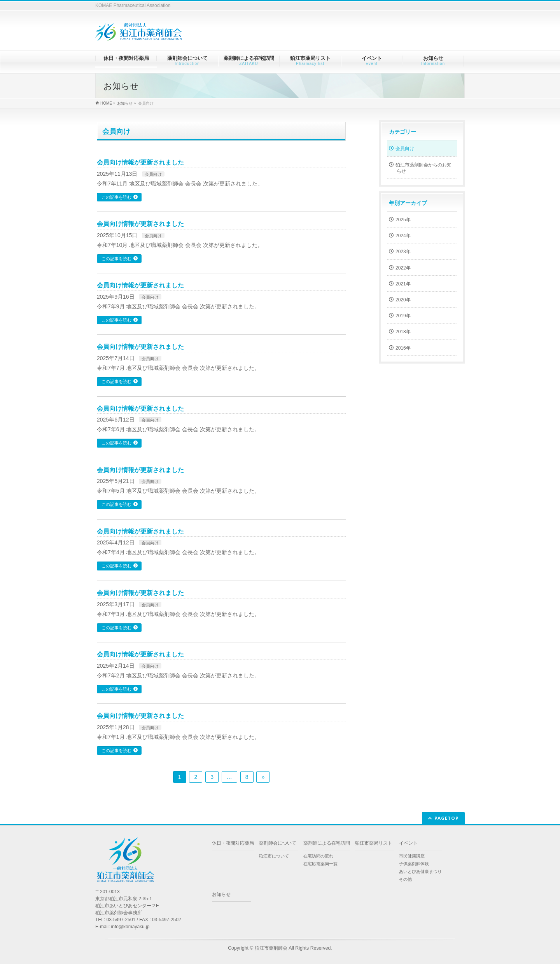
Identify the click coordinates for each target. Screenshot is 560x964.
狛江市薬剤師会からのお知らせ (423, 168)
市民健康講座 (412, 856)
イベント (408, 843)
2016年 (403, 348)
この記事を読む (116, 197)
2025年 (403, 220)
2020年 (403, 300)
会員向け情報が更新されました (140, 162)
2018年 (403, 332)
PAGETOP (447, 818)
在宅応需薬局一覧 (320, 864)
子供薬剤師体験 (414, 864)
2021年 (403, 284)
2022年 (403, 268)
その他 (405, 879)
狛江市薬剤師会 (271, 948)
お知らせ (221, 894)
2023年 (403, 252)
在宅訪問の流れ (318, 856)
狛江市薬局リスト (374, 843)
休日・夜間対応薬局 (233, 843)
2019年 (403, 316)
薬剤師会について (278, 843)
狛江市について (274, 856)
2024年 (403, 236)
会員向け (153, 174)
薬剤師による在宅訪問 (327, 843)
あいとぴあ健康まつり (420, 871)
